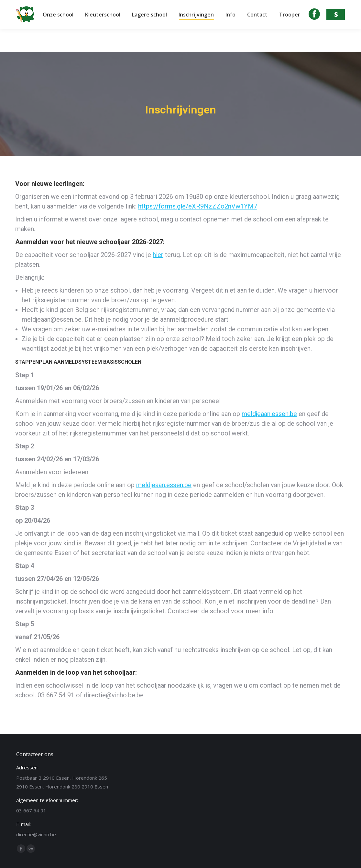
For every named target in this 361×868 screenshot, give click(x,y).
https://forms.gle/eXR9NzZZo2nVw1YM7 (198, 206)
